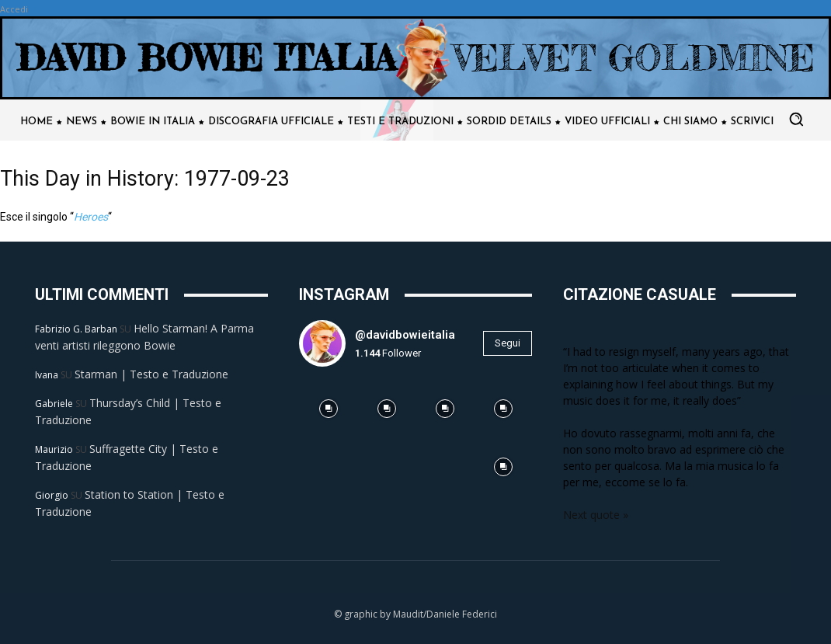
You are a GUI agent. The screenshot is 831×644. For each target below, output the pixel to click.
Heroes (91, 217)
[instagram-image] (328, 408)
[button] (796, 119)
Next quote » (596, 515)
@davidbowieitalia (405, 335)
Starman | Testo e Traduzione (151, 374)
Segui (508, 343)
